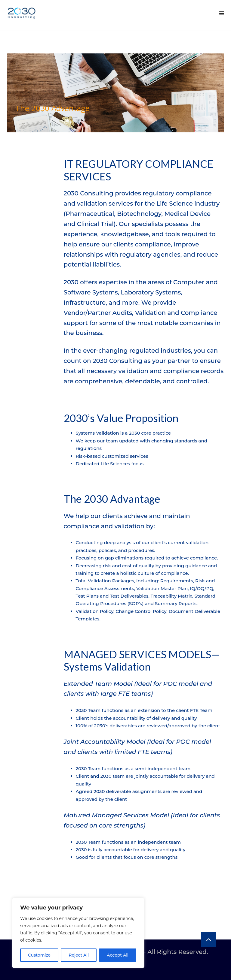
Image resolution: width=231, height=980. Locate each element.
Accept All (118, 955)
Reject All (79, 955)
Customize (39, 955)
